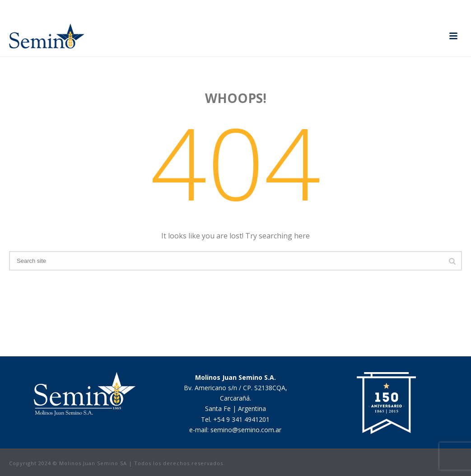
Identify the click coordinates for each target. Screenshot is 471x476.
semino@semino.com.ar (246, 430)
